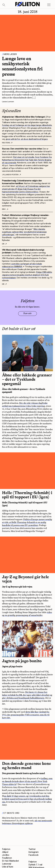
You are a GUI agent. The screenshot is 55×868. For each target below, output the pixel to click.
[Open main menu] (49, 5)
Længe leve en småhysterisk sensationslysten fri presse (22, 66)
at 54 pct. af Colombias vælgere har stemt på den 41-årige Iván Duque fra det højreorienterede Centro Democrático (26, 189)
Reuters (7, 143)
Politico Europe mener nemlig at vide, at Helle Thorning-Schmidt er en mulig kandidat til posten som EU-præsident (27, 522)
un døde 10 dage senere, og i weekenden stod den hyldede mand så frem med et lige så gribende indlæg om (27, 799)
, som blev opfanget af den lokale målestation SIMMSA (22, 265)
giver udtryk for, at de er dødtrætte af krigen (27, 139)
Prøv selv (27, 313)
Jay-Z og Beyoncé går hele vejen (26, 579)
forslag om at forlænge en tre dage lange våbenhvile (27, 125)
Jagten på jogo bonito (22, 661)
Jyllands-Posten (11, 175)
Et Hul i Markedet (10, 861)
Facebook (33, 855)
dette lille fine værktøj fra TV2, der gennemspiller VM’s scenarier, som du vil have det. (26, 715)
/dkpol (5, 852)
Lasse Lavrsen (8, 102)
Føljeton (6, 849)
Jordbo (6, 855)
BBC (5, 209)
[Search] (4, 5)
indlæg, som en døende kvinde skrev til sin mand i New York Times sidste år (27, 781)
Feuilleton (7, 858)
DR (4, 244)
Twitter (32, 849)
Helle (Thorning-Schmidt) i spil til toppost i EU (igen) (27, 495)
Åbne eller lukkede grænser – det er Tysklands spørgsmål (27, 379)
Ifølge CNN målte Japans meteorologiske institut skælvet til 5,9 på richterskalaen (27, 275)
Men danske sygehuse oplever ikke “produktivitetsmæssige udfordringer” (24, 232)
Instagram (34, 852)
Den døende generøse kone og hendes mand (26, 766)
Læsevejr (7, 864)
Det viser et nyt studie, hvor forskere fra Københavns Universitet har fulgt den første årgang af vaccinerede (27, 160)
